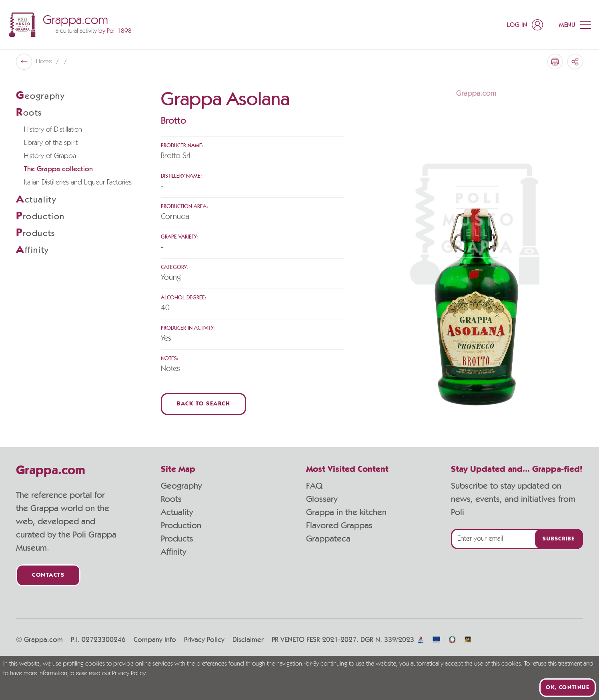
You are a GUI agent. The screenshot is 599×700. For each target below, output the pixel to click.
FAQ (314, 486)
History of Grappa (50, 156)
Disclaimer (248, 640)
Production (181, 526)
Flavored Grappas (339, 526)
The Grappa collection (58, 169)
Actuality (177, 512)
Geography (181, 486)
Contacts (48, 575)
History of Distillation (53, 130)
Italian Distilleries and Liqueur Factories (78, 183)
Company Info (155, 640)
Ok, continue (568, 688)
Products (177, 539)
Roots (171, 499)
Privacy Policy (204, 640)
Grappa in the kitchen (346, 512)
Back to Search (203, 404)
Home (45, 62)
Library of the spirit (51, 143)
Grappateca (328, 539)
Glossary (322, 499)
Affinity (173, 552)
